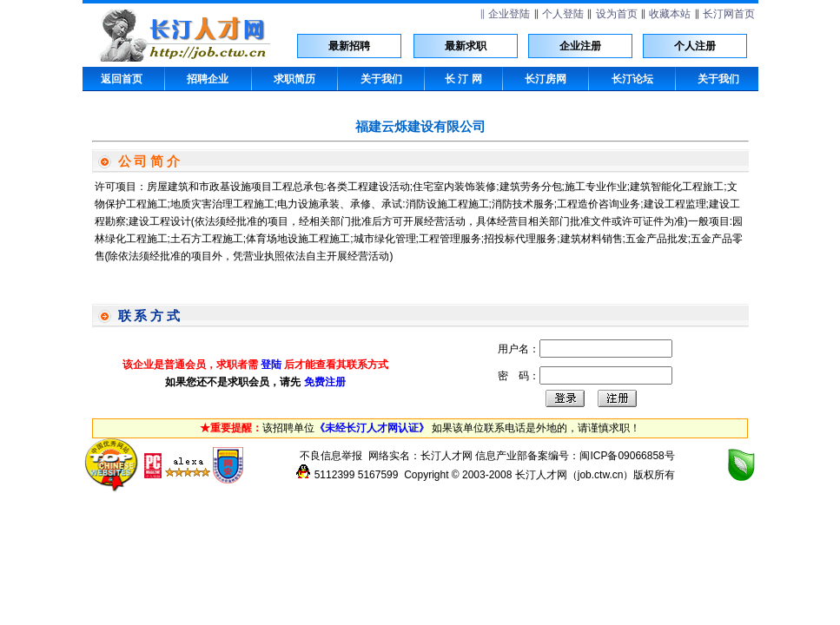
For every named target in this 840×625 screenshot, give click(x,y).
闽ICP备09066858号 (627, 456)
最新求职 (466, 46)
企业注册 (580, 46)
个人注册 (695, 46)
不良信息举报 (331, 456)
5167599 (378, 475)
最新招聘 (349, 46)
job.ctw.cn (601, 475)
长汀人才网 (446, 456)
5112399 (335, 475)
